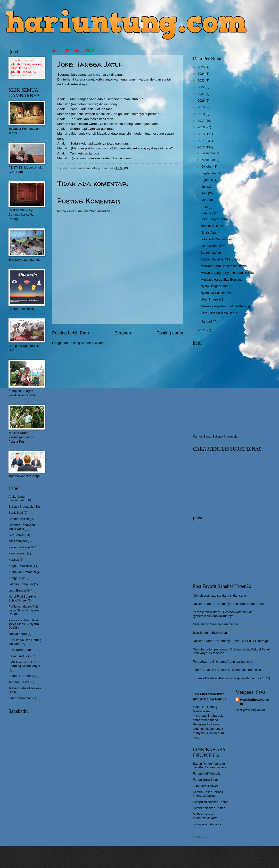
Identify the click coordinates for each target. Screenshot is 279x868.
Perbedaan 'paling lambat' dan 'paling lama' (223, 661)
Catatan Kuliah (19, 519)
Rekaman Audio (20, 656)
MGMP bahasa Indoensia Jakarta (205, 816)
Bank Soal (16, 513)
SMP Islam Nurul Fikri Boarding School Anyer (24, 664)
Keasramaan (17, 553)
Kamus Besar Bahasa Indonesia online (208, 794)
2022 (202, 87)
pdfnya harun (18, 634)
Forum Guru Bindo (206, 780)
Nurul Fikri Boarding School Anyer (22, 598)
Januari (207, 321)
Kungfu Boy (17, 578)
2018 (202, 114)
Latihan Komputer (21, 584)
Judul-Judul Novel (205, 786)
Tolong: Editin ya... (213, 226)
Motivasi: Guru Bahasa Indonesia (224, 266)
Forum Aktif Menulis (207, 774)
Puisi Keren (16, 650)
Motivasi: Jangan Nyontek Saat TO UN (227, 273)
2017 (202, 121)
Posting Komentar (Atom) (87, 343)
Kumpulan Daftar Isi (22, 572)
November (209, 160)
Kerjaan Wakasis (20, 566)
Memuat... (200, 837)
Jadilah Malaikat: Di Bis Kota (220, 259)
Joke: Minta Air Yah (214, 246)
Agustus (207, 180)
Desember (209, 153)
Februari (208, 213)
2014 (202, 141)
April (205, 207)
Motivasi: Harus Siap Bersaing (222, 280)
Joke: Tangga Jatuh (214, 219)
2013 (202, 147)
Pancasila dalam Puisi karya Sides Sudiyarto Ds (24, 624)
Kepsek (14, 560)
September (209, 173)
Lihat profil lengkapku (250, 710)
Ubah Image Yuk (212, 299)
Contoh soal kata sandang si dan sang (219, 596)
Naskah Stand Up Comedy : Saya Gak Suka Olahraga (230, 641)
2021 (202, 94)
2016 (202, 127)
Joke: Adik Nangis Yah (216, 239)
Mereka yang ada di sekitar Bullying (225, 306)
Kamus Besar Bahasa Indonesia (215, 436)
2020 (202, 101)
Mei (204, 200)
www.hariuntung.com (255, 702)
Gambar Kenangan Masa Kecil (22, 527)
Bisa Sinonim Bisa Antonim (212, 633)
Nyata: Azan (209, 232)
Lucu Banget (17, 590)
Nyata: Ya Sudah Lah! (216, 293)
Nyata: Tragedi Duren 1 (217, 286)
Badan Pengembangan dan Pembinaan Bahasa (209, 765)
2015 (202, 134)
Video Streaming (20, 698)
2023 (202, 80)
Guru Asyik (16, 535)
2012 (202, 330)
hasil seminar (18, 541)
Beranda (123, 333)
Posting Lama (170, 333)
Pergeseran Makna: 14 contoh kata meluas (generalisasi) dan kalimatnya (223, 614)
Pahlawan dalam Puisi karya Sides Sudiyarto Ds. (24, 610)
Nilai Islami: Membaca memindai (215, 624)
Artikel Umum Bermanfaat (18, 498)
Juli (204, 187)
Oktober (207, 166)
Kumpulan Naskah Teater (210, 802)
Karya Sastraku (19, 547)
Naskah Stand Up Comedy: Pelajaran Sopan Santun (229, 604)
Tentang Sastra (19, 682)
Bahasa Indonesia (21, 507)
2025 (202, 67)
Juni (205, 193)
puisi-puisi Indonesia (207, 824)
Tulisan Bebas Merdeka (25, 688)
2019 (202, 107)
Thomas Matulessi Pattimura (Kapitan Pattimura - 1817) (231, 678)
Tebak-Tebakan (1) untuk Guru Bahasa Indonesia (227, 670)
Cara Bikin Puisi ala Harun (219, 313)
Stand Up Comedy (21, 676)
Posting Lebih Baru (71, 333)
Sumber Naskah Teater (209, 808)
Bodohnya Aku (211, 253)
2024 (202, 74)
